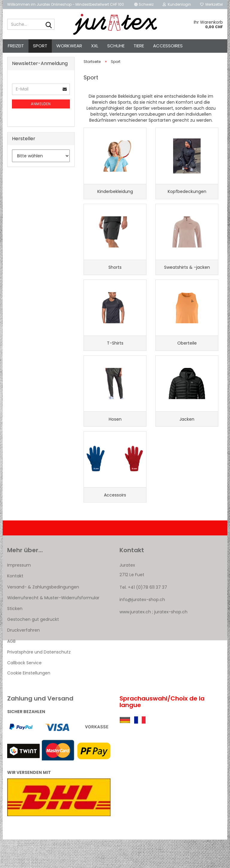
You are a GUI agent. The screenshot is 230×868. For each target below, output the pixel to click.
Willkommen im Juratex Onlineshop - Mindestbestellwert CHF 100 (66, 4)
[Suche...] (49, 25)
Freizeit (16, 46)
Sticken (15, 637)
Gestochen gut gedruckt (33, 648)
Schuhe (116, 46)
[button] (144, 4)
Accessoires (168, 46)
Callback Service (24, 691)
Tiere (139, 46)
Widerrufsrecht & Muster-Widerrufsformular (53, 626)
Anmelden (41, 114)
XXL (95, 46)
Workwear (69, 46)
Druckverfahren (24, 659)
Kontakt (15, 604)
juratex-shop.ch (171, 640)
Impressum (19, 594)
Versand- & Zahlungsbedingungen (43, 615)
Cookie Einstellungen (29, 701)
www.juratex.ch (135, 640)
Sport (40, 46)
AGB (11, 669)
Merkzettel (211, 4)
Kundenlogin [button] (177, 4)
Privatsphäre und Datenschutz (39, 680)
